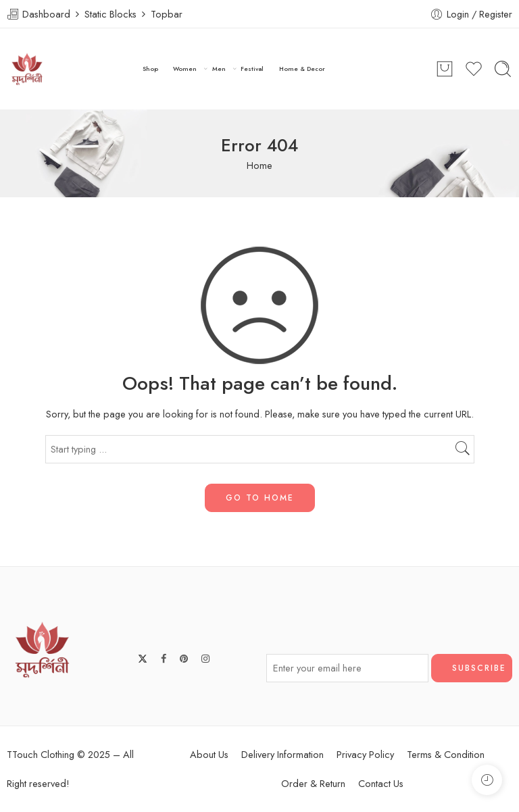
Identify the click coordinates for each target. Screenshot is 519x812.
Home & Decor (302, 69)
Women (185, 69)
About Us (209, 754)
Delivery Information (282, 754)
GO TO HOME (260, 498)
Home (259, 165)
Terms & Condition (446, 754)
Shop (150, 69)
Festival (252, 69)
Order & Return (313, 783)
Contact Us (381, 783)
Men (219, 69)
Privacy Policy (365, 754)
